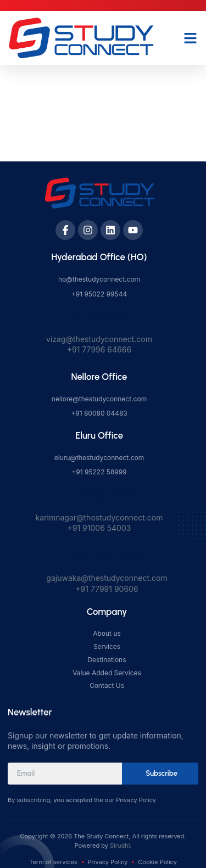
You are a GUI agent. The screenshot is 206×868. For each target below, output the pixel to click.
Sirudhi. (121, 845)
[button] (191, 38)
